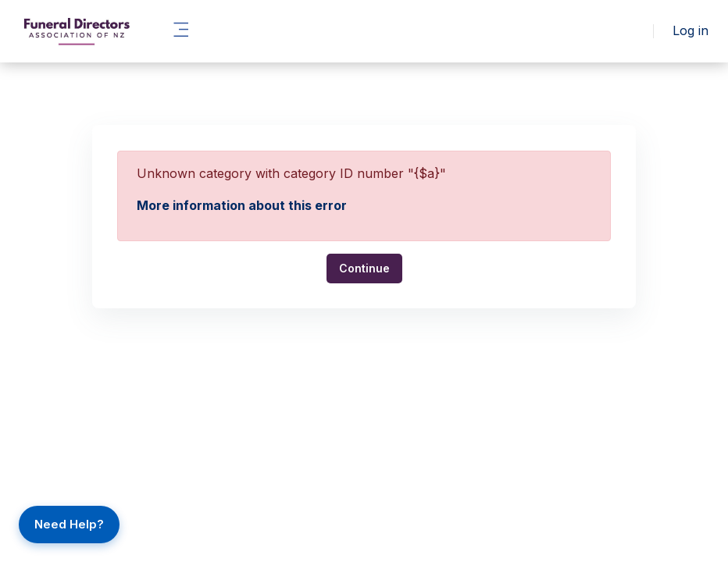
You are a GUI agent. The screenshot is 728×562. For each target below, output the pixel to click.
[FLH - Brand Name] (77, 31)
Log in (691, 30)
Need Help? (69, 524)
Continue (364, 268)
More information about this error (242, 205)
